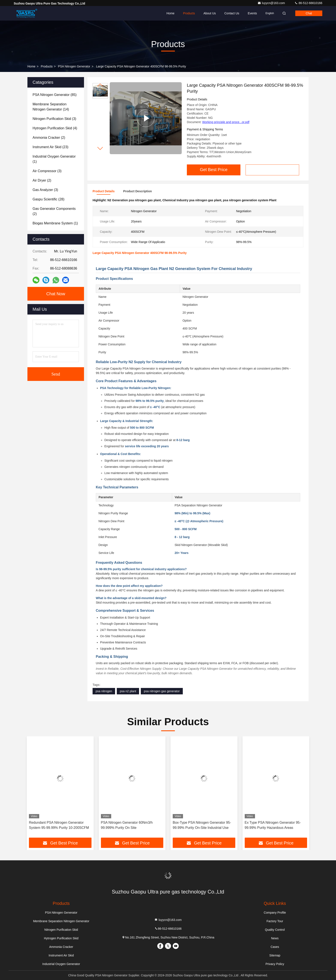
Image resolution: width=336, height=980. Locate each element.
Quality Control (275, 930)
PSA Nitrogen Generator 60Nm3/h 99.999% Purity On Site (127, 825)
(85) (55, 95)
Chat (309, 13)
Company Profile (275, 913)
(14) (51, 107)
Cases (275, 947)
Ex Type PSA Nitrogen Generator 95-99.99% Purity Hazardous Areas (273, 825)
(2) (49, 138)
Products (189, 13)
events (252, 13)
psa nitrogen (104, 691)
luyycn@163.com (272, 3)
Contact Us (232, 13)
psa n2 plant (128, 691)
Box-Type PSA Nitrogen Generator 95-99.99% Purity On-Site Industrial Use (202, 825)
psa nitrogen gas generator (162, 691)
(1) (54, 159)
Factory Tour (275, 921)
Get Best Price (214, 170)
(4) (55, 128)
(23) (50, 147)
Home (170, 13)
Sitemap (275, 955)
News (275, 938)
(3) (54, 119)
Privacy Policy (275, 964)
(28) (49, 199)
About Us (210, 13)
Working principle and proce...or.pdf (226, 122)
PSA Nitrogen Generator (74, 66)
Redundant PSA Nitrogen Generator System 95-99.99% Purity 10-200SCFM (59, 825)
